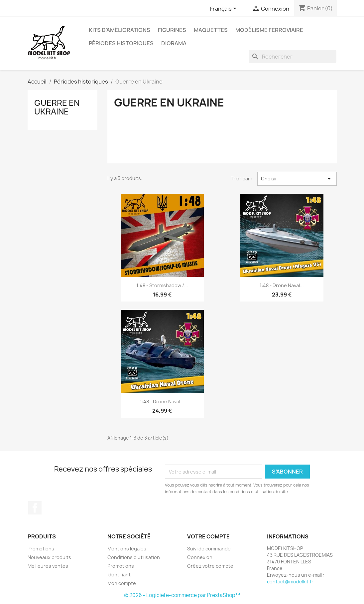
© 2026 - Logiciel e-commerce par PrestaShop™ (182, 595)
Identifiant (119, 575)
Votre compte (208, 536)
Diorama (174, 43)
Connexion (200, 557)
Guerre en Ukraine (57, 107)
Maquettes (211, 30)
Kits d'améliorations (120, 30)
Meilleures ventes (48, 566)
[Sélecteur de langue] (224, 9)
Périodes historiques (121, 43)
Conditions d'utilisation (134, 557)
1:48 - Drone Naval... (282, 285)
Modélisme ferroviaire (269, 30)
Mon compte (122, 583)
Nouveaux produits (49, 557)
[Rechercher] (293, 57)
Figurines (172, 30)
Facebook (35, 508)
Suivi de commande (209, 549)
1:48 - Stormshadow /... (162, 285)
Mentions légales (127, 549)
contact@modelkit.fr (290, 582)
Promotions (41, 549)
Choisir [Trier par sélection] (297, 179)
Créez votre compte (210, 566)
